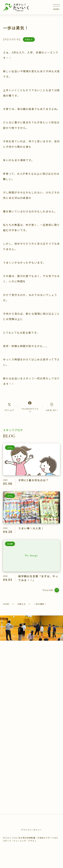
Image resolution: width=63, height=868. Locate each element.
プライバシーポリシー (31, 830)
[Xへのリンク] (9, 407)
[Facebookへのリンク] (30, 407)
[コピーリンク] (52, 407)
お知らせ (22, 604)
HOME (6, 604)
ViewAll (51, 590)
